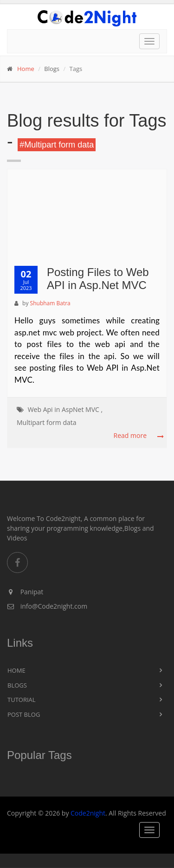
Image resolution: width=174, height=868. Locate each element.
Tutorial (22, 700)
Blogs (17, 685)
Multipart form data (47, 422)
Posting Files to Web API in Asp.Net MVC (98, 279)
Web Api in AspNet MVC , (65, 409)
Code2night (88, 813)
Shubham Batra (50, 303)
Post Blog (24, 714)
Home (26, 69)
